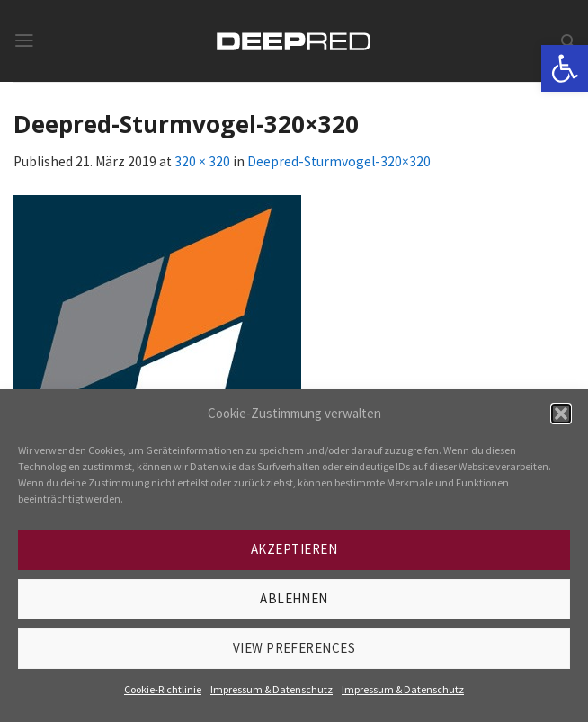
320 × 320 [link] (202, 161)
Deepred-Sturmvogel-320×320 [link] (339, 161)
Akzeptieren (294, 549)
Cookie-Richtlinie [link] (163, 689)
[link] (565, 68)
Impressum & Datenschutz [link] (272, 689)
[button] (561, 414)
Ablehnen (294, 598)
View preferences (294, 648)
